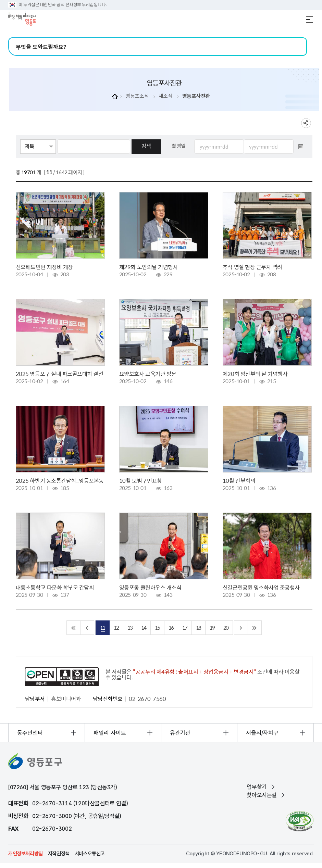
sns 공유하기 (306, 123)
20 (226, 627)
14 (144, 627)
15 (157, 627)
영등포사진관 (196, 96)
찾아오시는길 (262, 795)
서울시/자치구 (262, 733)
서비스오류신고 (90, 854)
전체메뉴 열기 (310, 20)
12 (116, 627)
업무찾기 (257, 787)
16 (171, 627)
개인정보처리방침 (26, 854)
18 (198, 627)
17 (185, 627)
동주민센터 (30, 733)
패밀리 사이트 (110, 733)
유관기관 (180, 733)
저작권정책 (59, 854)
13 (130, 627)
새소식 (166, 96)
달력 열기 (301, 147)
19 (212, 627)
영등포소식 (137, 96)
